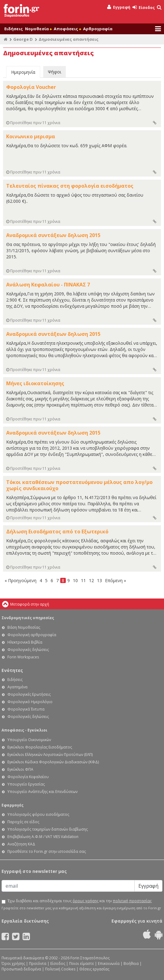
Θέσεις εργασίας (94, 969)
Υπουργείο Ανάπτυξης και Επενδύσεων (42, 792)
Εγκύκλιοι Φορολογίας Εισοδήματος (40, 747)
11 (83, 580)
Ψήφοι (55, 72)
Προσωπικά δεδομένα (21, 969)
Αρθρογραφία (98, 29)
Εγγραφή (119, 7)
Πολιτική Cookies (60, 969)
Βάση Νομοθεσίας (24, 627)
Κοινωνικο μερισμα (31, 136)
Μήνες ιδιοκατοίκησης (35, 383)
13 (99, 580)
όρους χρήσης (86, 901)
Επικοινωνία (109, 963)
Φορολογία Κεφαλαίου (28, 777)
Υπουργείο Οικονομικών (29, 740)
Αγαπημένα (17, 687)
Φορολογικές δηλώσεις (28, 650)
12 (91, 580)
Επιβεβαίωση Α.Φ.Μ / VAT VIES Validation (43, 837)
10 (75, 580)
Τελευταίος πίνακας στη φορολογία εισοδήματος (70, 186)
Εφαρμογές (13, 805)
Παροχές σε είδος (23, 822)
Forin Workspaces (23, 657)
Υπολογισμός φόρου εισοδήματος (38, 814)
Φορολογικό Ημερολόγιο (30, 702)
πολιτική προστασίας (132, 901)
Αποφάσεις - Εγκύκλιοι (24, 730)
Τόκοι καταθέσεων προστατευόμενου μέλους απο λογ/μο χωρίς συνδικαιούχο (79, 485)
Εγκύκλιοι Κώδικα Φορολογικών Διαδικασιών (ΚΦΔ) (53, 762)
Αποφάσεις (67, 29)
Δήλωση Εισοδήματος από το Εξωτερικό (57, 532)
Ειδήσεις (14, 29)
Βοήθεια (131, 963)
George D (23, 39)
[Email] (68, 886)
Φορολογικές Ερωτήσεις (29, 694)
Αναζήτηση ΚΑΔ (21, 844)
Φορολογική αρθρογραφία (32, 635)
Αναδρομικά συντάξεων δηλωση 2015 (53, 235)
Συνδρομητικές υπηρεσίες (28, 618)
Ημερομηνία (23, 72)
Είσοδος (144, 8)
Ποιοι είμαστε (82, 963)
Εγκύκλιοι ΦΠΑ (20, 769)
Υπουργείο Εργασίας (26, 784)
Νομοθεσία (38, 29)
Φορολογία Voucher (31, 87)
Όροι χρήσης (13, 963)
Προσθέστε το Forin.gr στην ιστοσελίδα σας (47, 851)
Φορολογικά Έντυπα (26, 709)
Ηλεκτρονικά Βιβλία (25, 642)
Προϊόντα (38, 963)
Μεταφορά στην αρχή (30, 604)
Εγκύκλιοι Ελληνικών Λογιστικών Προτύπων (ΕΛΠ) (50, 755)
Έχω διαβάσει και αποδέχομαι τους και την (80, 901)
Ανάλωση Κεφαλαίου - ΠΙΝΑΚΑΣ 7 (48, 285)
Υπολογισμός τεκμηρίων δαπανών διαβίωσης (48, 829)
